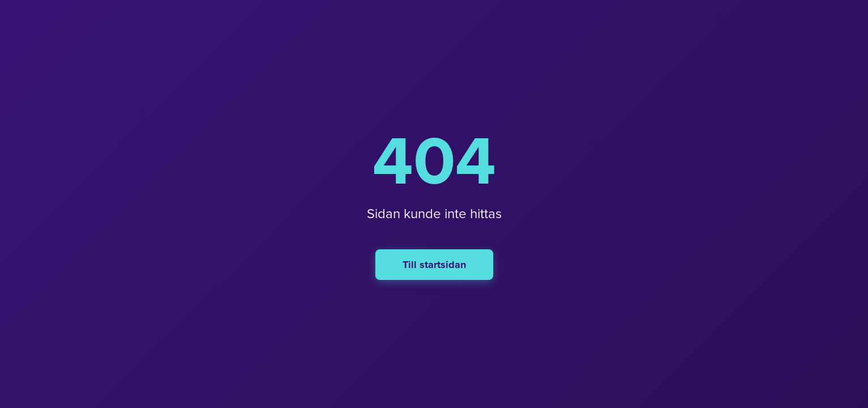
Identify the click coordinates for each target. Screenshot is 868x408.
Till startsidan (434, 265)
